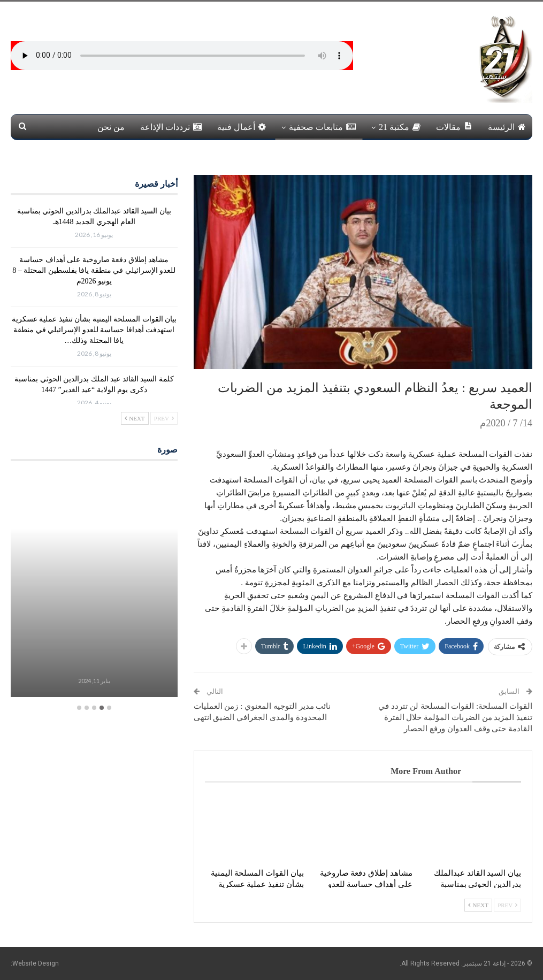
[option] (94, 585)
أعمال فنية (242, 127)
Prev (507, 905)
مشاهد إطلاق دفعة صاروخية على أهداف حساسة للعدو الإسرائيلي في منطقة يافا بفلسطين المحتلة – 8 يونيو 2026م (94, 270)
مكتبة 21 (400, 127)
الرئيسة (507, 127)
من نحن (111, 127)
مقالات (454, 127)
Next (478, 905)
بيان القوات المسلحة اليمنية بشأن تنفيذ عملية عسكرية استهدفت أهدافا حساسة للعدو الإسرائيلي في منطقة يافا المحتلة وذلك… (94, 330)
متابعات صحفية (322, 127)
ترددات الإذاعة (171, 127)
